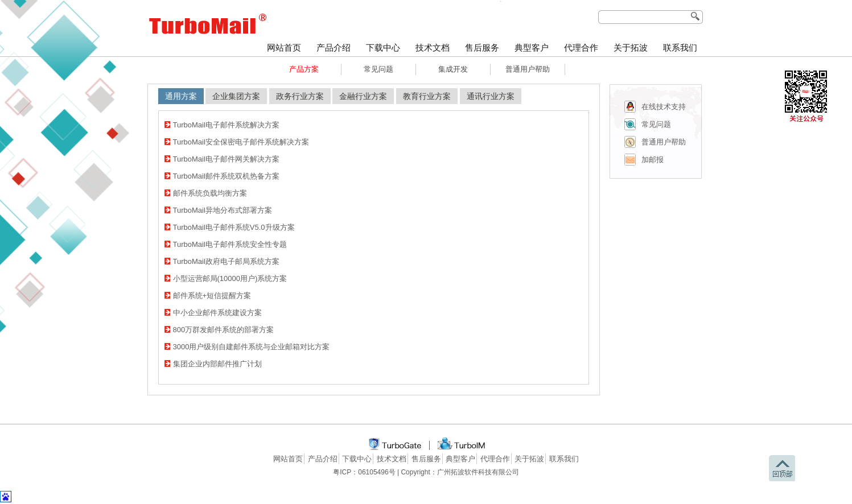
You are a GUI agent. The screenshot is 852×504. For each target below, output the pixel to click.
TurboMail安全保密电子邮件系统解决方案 (241, 142)
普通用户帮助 (528, 69)
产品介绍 (334, 48)
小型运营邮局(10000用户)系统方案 (230, 278)
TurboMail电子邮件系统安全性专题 (230, 244)
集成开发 (453, 69)
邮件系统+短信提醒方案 (212, 296)
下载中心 (383, 48)
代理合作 (581, 48)
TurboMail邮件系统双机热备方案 (226, 176)
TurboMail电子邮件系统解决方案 (226, 125)
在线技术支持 (664, 107)
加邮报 (653, 160)
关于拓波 (631, 48)
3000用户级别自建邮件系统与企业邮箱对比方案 (252, 347)
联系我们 (680, 48)
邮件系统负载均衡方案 (210, 193)
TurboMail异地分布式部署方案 (223, 210)
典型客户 (532, 48)
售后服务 (482, 48)
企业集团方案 (236, 96)
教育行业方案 (427, 96)
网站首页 (284, 48)
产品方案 (304, 69)
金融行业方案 (363, 96)
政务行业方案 (300, 96)
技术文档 (433, 48)
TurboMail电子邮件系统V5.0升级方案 (234, 227)
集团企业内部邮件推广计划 (217, 364)
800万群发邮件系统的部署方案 (224, 330)
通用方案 (181, 96)
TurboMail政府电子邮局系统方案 (226, 261)
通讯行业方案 (491, 96)
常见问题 (378, 69)
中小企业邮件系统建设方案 (217, 313)
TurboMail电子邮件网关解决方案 (226, 159)
